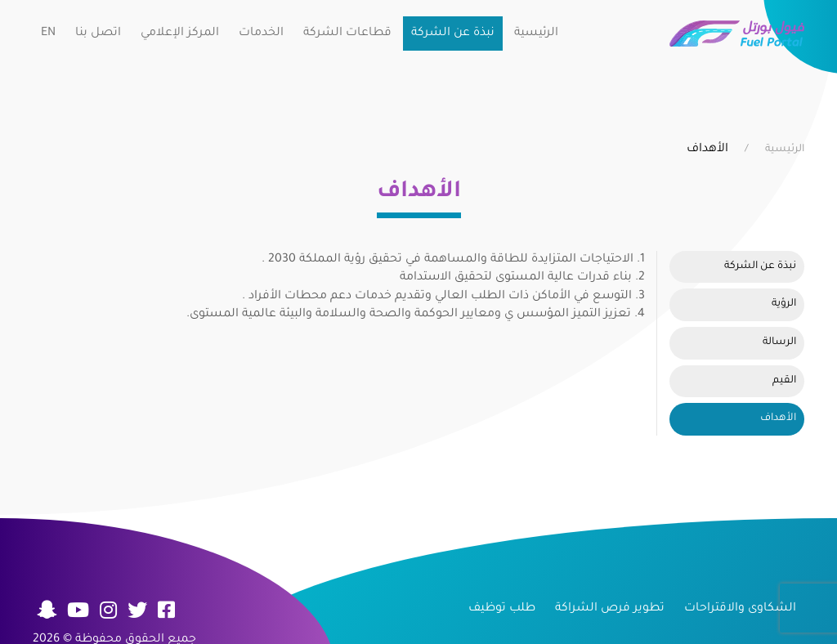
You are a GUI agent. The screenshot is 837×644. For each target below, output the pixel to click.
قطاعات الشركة (347, 34)
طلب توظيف (502, 609)
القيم (784, 381)
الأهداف (778, 418)
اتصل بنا (98, 34)
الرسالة (779, 342)
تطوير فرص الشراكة (610, 609)
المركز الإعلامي (180, 34)
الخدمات (261, 34)
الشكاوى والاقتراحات (740, 609)
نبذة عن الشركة (453, 34)
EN (48, 34)
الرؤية (784, 304)
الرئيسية (536, 34)
